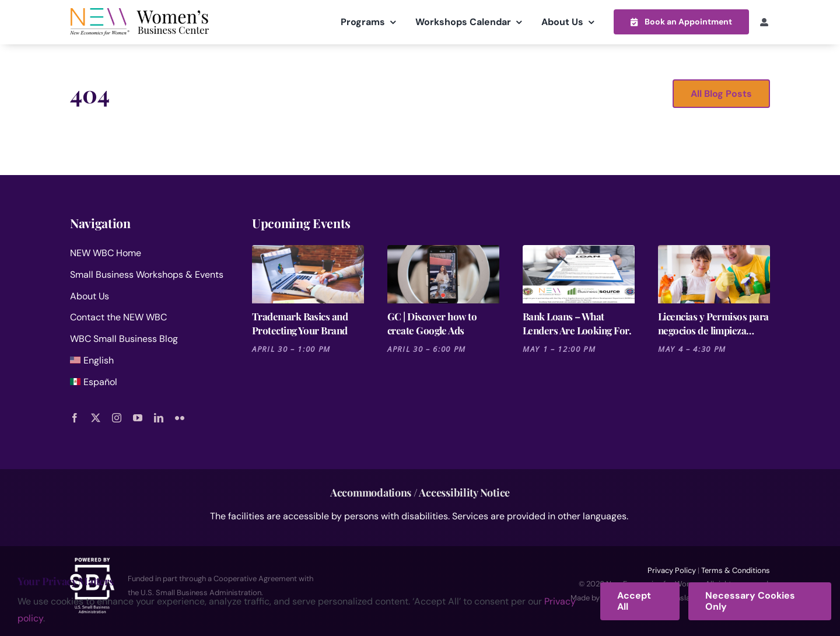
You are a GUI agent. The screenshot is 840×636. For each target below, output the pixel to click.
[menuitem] (147, 363)
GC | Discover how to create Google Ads (432, 323)
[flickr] (180, 417)
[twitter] (96, 417)
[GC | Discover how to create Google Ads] (443, 274)
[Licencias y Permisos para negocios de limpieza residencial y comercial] (714, 274)
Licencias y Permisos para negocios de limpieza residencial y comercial (713, 323)
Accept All (634, 601)
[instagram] (117, 417)
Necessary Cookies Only (750, 601)
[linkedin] (159, 417)
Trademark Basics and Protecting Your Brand (300, 323)
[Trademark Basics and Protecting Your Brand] (308, 274)
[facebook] (75, 417)
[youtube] (138, 417)
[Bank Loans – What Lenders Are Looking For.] (579, 274)
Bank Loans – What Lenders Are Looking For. (577, 323)
